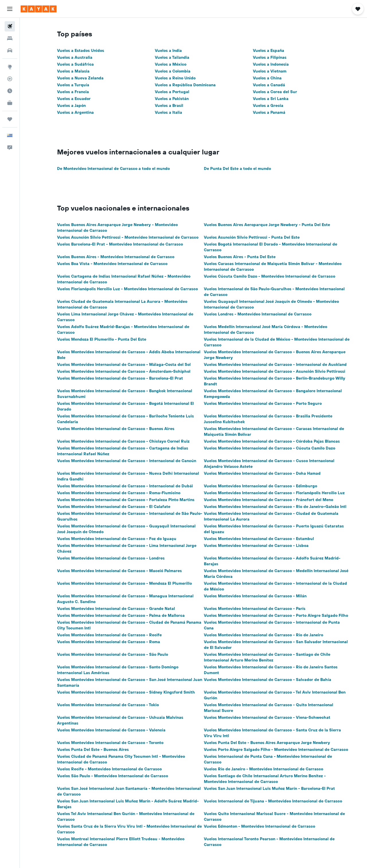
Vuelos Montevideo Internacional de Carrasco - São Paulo (113, 654)
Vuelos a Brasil (169, 105)
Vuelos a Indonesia (271, 64)
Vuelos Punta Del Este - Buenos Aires (93, 749)
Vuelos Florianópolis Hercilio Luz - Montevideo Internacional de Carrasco (127, 289)
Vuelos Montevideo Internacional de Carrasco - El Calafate (114, 506)
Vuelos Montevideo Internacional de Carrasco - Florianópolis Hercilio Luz (274, 493)
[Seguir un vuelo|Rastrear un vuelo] (10, 79)
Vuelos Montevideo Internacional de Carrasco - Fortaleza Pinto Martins (126, 500)
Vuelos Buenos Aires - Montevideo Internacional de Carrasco (116, 257)
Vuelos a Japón (71, 105)
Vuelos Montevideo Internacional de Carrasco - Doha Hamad (262, 473)
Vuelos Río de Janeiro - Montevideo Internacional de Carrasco (263, 769)
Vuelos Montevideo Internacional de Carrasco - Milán (255, 596)
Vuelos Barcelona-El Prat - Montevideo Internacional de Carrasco (120, 244)
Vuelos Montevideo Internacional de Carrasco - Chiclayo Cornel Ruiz (123, 441)
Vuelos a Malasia (73, 71)
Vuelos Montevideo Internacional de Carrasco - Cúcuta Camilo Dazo (270, 448)
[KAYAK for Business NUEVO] (10, 103)
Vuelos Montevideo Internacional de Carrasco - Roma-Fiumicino (119, 493)
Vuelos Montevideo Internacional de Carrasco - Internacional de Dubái (125, 486)
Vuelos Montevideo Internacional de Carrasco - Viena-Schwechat (267, 717)
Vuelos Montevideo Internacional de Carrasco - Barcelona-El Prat (120, 378)
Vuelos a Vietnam (270, 71)
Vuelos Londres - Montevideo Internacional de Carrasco (258, 314)
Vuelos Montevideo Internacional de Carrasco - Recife (109, 635)
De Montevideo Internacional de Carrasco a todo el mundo (113, 168)
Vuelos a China (267, 78)
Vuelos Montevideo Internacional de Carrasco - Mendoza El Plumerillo (124, 583)
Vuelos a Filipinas (270, 57)
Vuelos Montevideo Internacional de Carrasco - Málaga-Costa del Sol (124, 364)
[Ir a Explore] (10, 67)
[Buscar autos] (10, 50)
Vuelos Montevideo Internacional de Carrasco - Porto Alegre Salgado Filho (276, 615)
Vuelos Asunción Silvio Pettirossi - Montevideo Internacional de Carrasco (128, 237)
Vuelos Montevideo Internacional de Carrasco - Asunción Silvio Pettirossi (275, 371)
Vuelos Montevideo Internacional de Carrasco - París (255, 608)
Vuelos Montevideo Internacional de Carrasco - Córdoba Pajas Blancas (272, 441)
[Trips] (10, 119)
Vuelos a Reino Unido (175, 78)
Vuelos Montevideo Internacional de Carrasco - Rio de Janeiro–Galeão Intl (275, 506)
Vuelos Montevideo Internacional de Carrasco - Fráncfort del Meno (269, 500)
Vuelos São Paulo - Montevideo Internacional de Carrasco (113, 776)
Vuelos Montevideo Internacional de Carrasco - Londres (111, 558)
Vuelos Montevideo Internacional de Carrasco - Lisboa (256, 545)
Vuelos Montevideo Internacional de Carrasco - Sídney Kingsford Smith (126, 692)
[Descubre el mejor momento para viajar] (10, 91)
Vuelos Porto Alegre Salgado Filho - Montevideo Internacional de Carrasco (276, 749)
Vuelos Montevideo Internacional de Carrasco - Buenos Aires (116, 429)
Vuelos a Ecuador (74, 99)
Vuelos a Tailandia (172, 57)
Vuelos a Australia (75, 57)
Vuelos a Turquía (73, 85)
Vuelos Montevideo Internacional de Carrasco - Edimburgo (260, 486)
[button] (10, 9)
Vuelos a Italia (168, 112)
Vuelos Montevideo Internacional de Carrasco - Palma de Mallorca (121, 615)
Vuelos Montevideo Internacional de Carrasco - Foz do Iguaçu (117, 539)
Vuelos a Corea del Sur (275, 92)
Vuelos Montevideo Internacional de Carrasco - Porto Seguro (263, 403)
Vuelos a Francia (73, 92)
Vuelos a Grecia (268, 105)
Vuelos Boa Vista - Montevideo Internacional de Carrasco (112, 264)
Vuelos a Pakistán (172, 99)
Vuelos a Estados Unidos (81, 50)
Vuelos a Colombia (173, 71)
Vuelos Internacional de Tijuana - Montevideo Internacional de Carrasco (273, 801)
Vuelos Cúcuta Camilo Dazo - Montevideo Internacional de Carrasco (270, 276)
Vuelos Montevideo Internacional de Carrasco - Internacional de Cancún (127, 461)
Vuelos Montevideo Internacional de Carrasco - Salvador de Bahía (268, 680)
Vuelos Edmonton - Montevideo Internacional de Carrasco (259, 826)
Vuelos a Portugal (172, 92)
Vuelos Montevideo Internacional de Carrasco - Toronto (110, 743)
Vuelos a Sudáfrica (75, 64)
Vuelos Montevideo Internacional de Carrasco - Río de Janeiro (263, 635)
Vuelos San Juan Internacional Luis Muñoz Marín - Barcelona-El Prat (269, 788)
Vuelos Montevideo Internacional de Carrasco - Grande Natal (116, 608)
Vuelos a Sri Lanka (271, 99)
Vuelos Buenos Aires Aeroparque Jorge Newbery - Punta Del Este (267, 225)
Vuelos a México (171, 64)
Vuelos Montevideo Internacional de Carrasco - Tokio (108, 705)
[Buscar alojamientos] (10, 38)
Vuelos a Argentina (75, 112)
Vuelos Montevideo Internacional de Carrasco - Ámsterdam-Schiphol (124, 371)
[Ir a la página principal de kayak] (39, 9)
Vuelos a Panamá (269, 112)
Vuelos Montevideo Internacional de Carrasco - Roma (109, 642)
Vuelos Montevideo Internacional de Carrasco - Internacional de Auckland (275, 364)
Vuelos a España (269, 50)
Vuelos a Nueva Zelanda (80, 78)
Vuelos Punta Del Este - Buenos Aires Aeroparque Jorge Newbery (267, 743)
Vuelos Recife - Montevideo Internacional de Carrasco (109, 769)
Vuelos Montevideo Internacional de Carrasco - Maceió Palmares (119, 571)
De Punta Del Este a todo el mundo (237, 168)
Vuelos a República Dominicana (185, 85)
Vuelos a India (168, 50)
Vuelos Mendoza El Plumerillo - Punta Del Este (102, 339)
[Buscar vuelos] (10, 26)
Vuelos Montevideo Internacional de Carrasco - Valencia (111, 730)
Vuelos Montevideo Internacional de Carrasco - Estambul (259, 539)
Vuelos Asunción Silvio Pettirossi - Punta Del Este (252, 237)
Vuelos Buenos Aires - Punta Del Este (240, 257)
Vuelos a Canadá (269, 85)
